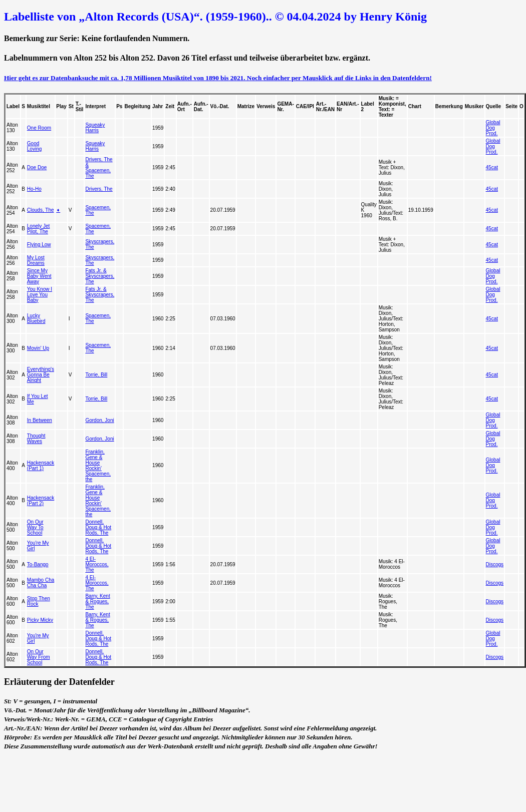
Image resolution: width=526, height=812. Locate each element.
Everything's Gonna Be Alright (41, 375)
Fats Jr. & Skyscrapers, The (100, 276)
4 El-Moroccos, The (97, 564)
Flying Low (39, 245)
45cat (492, 167)
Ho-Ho (34, 189)
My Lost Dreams (36, 260)
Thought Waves (36, 439)
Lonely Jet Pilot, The (39, 229)
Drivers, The (99, 189)
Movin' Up (38, 348)
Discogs (495, 564)
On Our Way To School (35, 527)
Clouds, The (41, 210)
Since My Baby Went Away (39, 276)
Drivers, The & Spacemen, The (99, 168)
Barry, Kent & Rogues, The (97, 601)
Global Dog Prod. (493, 128)
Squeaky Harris (95, 128)
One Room (39, 128)
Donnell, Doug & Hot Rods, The (98, 527)
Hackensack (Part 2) (41, 501)
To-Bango (38, 564)
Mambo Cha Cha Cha (41, 583)
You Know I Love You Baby (40, 295)
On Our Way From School (39, 657)
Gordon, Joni (99, 420)
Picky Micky (40, 620)
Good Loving (34, 146)
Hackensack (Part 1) (41, 466)
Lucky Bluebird (36, 318)
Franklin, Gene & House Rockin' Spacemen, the (98, 466)
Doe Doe (37, 167)
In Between (40, 420)
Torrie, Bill (96, 375)
